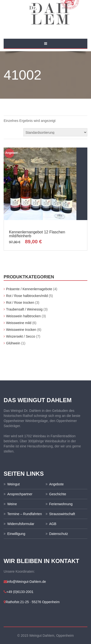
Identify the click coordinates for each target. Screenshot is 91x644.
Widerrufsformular (21, 524)
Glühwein (13, 343)
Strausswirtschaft (62, 514)
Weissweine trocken (21, 330)
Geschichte (58, 494)
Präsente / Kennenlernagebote (29, 289)
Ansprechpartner (20, 494)
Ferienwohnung (61, 504)
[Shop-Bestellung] (55, 132)
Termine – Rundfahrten (25, 514)
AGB (53, 524)
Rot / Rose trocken (20, 303)
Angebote (57, 484)
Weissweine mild (19, 323)
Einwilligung (16, 534)
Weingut (13, 484)
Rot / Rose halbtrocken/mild (27, 296)
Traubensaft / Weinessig (24, 309)
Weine (12, 504)
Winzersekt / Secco (21, 336)
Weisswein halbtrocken (23, 316)
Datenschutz (59, 534)
